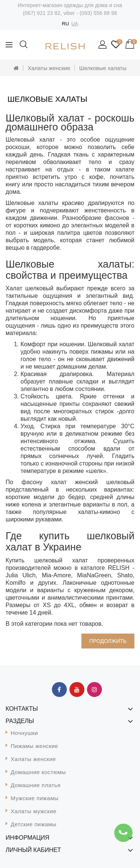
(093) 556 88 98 (98, 13)
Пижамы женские (35, 746)
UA (75, 24)
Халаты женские (49, 68)
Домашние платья (36, 785)
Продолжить (108, 641)
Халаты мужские (34, 811)
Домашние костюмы (38, 772)
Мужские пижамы (35, 798)
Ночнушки (24, 733)
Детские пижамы (34, 824)
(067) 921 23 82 (41, 13)
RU (66, 24)
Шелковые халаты (103, 68)
